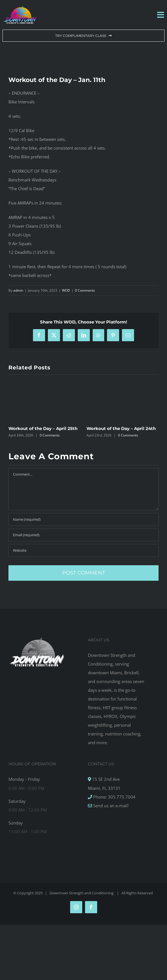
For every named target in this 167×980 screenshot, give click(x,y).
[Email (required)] (83, 535)
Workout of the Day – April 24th (121, 428)
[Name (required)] (83, 519)
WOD (66, 290)
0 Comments (85, 290)
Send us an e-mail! (110, 806)
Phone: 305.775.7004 (114, 797)
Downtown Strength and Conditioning (82, 893)
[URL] (83, 550)
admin (18, 290)
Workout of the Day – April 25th (43, 428)
